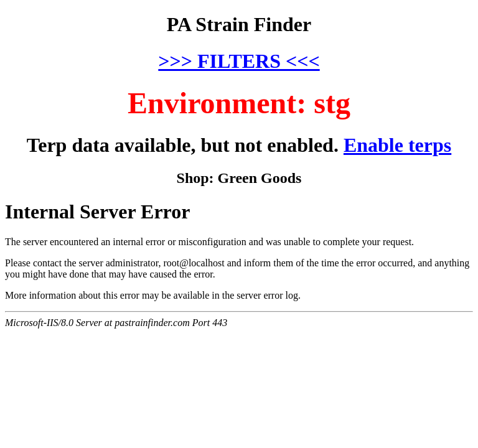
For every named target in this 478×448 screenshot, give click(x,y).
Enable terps (397, 145)
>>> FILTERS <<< (239, 61)
